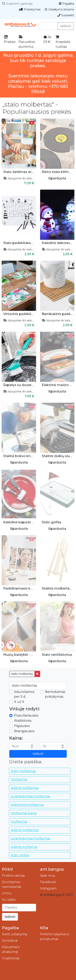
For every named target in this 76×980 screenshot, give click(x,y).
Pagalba (66, 4)
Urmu (7, 893)
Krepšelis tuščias (63, 42)
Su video (9, 900)
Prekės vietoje (13, 876)
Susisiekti (66, 15)
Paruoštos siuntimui (27, 42)
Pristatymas (30, 9)
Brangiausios (24, 731)
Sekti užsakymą (15, 934)
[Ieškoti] (19, 908)
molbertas (19, 779)
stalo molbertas (22, 674)
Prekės (10, 40)
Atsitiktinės (23, 721)
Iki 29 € (47, 39)
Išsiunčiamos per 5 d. (24, 694)
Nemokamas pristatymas (55, 694)
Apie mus (48, 876)
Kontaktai (10, 941)
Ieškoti (66, 26)
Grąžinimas (11, 958)
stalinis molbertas (25, 788)
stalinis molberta (24, 847)
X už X (19, 702)
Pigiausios (22, 726)
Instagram (48, 888)
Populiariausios (26, 715)
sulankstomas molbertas (30, 796)
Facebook (48, 882)
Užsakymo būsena (59, 9)
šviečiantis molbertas (27, 805)
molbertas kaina (24, 813)
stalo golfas (20, 855)
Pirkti (7, 869)
